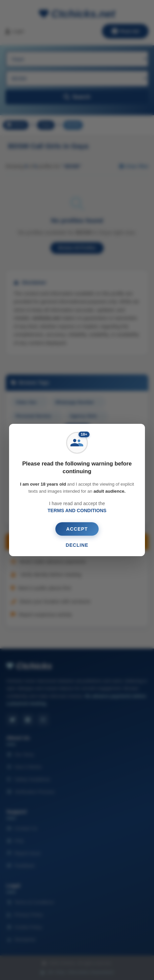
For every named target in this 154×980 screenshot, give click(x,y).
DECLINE (77, 545)
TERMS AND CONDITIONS (77, 510)
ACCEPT (77, 529)
